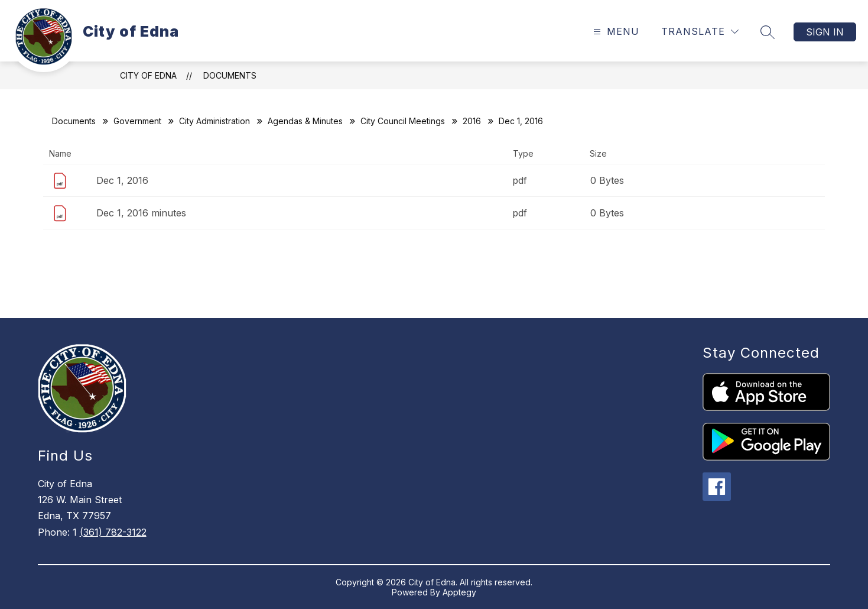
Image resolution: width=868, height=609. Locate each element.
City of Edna (148, 75)
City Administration (214, 121)
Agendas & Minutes (305, 121)
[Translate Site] (700, 32)
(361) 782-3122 (113, 532)
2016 (472, 121)
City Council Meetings (403, 121)
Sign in (825, 32)
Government (137, 121)
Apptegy (459, 592)
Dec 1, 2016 (122, 180)
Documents (230, 75)
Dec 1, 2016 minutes (141, 213)
